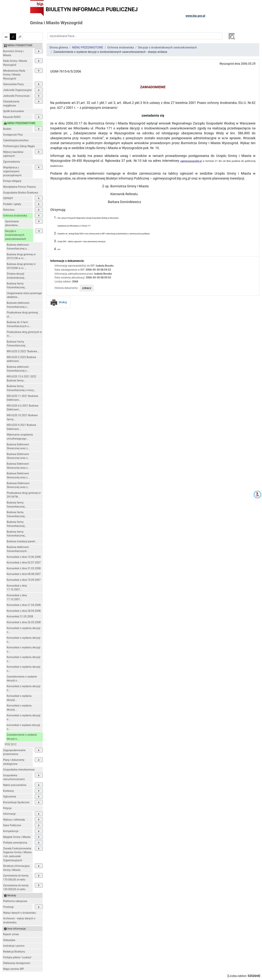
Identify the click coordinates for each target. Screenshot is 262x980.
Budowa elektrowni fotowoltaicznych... (18, 549)
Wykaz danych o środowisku (19, 913)
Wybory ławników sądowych (13, 154)
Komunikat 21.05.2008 (20, 617)
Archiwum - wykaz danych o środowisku (19, 921)
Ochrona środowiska (15, 216)
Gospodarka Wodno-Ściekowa (21, 193)
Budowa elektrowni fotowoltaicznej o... (18, 247)
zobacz (87, 288)
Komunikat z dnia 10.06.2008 (24, 557)
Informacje (9, 814)
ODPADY (8, 198)
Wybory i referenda (14, 820)
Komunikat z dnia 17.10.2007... (17, 588)
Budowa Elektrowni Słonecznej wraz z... (18, 447)
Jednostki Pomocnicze (16, 96)
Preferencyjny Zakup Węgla (19, 146)
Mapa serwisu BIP (14, 969)
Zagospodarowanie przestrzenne (14, 752)
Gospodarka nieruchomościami (14, 777)
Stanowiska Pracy (13, 84)
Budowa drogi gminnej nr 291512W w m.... (21, 256)
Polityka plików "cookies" (17, 957)
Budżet (7, 129)
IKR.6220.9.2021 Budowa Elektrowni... (21, 427)
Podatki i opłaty (12, 204)
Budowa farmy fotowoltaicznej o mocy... (21, 388)
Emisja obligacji (12, 181)
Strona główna (59, 47)
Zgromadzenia (11, 162)
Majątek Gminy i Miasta (17, 837)
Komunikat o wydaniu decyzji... (19, 698)
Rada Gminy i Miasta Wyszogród (15, 63)
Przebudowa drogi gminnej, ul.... (22, 315)
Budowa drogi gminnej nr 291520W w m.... (21, 266)
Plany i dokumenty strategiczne (14, 762)
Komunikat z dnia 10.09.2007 (24, 580)
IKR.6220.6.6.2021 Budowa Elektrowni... (22, 408)
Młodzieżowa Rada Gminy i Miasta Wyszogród (14, 75)
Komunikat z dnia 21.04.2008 (24, 605)
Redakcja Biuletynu (14, 952)
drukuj (58, 302)
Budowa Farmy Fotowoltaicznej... (17, 344)
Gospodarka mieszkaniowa (19, 770)
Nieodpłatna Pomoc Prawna (19, 187)
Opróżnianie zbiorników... (12, 223)
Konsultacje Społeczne (16, 802)
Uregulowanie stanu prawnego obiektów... (24, 295)
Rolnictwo (9, 210)
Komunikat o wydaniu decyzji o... (24, 630)
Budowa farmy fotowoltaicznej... (17, 286)
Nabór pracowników (15, 785)
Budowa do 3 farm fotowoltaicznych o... (19, 324)
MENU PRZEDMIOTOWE (88, 47)
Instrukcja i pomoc (14, 946)
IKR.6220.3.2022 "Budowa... (23, 351)
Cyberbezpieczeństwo (16, 140)
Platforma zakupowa (15, 901)
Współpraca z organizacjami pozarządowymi (12, 171)
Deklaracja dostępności (17, 963)
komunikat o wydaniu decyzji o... (23, 727)
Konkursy (8, 791)
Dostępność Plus (13, 135)
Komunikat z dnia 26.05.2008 (24, 622)
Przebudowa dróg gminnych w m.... (24, 334)
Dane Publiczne (12, 825)
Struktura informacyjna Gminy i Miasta (16, 868)
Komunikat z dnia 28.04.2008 (24, 611)
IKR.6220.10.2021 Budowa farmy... (22, 417)
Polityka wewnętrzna (15, 843)
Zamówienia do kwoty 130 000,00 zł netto (16, 888)
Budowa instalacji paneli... (22, 541)
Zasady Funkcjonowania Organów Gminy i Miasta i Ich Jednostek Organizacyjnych (17, 854)
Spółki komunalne (13, 111)
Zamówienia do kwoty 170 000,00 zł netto (16, 878)
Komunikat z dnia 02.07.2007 (24, 563)
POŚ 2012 (11, 744)
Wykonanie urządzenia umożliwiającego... (20, 437)
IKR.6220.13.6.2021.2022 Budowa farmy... (21, 379)
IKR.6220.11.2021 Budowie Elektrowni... (22, 398)
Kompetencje (11, 831)
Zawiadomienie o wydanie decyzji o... (22, 679)
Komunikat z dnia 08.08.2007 (24, 574)
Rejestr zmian (11, 934)
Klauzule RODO (12, 117)
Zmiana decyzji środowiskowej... (16, 276)
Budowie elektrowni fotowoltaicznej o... (18, 305)
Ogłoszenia (10, 797)
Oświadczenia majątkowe (11, 104)
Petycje (7, 808)
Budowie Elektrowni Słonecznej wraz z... (18, 485)
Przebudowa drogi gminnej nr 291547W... (24, 495)
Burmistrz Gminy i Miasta (13, 53)
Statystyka (9, 940)
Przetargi (8, 907)
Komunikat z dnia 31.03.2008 (24, 568)
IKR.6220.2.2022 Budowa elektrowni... (21, 359)
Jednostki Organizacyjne (17, 90)
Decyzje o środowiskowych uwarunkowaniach (15, 235)
